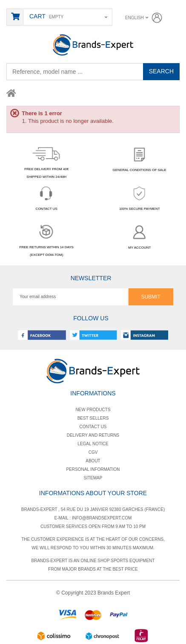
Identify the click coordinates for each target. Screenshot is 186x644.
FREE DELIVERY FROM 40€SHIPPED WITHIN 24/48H (46, 161)
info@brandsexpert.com (102, 518)
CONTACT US (46, 197)
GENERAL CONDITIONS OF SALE (140, 158)
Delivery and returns (93, 435)
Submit (151, 297)
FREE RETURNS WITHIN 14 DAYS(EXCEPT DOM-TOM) (47, 239)
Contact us (93, 427)
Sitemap (93, 478)
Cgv (93, 452)
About (93, 461)
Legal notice (93, 444)
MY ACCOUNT (140, 236)
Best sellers (93, 418)
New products (93, 410)
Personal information (93, 469)
